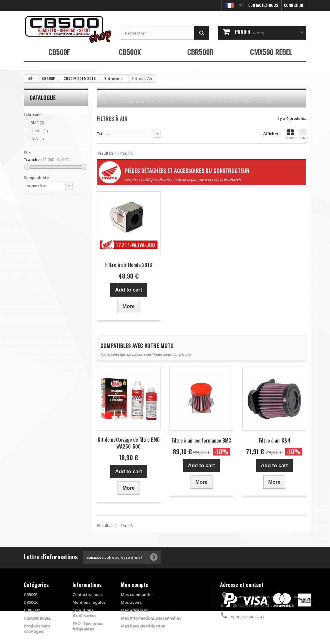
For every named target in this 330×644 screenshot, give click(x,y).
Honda (39, 131)
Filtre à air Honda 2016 (129, 265)
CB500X (130, 52)
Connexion (294, 5)
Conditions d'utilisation (84, 613)
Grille (290, 135)
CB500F (59, 52)
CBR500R (200, 52)
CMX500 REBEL (271, 52)
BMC (37, 122)
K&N (37, 139)
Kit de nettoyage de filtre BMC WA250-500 (129, 443)
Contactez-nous (263, 5)
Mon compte (135, 585)
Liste (302, 135)
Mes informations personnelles (151, 618)
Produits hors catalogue (37, 628)
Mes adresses (134, 610)
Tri (99, 134)
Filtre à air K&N (274, 440)
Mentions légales (89, 602)
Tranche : (33, 159)
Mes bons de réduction (143, 626)
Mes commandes (137, 594)
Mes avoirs (131, 602)
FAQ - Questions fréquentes (88, 626)
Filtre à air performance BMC (201, 440)
